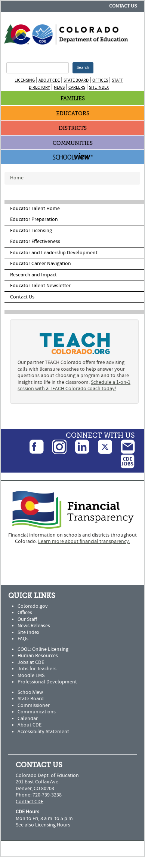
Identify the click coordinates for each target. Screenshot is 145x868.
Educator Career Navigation (41, 264)
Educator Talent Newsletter (40, 286)
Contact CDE (30, 802)
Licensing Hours (53, 825)
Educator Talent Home (35, 209)
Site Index (99, 87)
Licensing (25, 80)
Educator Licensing (31, 231)
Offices (100, 80)
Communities (73, 143)
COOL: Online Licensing (43, 649)
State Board (76, 80)
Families (73, 99)
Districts (73, 128)
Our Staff (27, 619)
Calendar (28, 719)
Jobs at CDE (31, 662)
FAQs (23, 639)
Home (17, 178)
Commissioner (34, 705)
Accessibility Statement (43, 732)
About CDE (49, 80)
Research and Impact (33, 275)
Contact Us (123, 6)
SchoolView (30, 692)
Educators (73, 114)
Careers (77, 87)
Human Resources (38, 656)
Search (83, 68)
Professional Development (47, 682)
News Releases (34, 626)
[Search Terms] (38, 68)
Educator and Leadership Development (54, 253)
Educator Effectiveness (35, 242)
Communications (37, 712)
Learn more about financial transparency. (84, 541)
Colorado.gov (33, 606)
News (59, 87)
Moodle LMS (31, 676)
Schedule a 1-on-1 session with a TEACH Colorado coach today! (74, 386)
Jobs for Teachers (37, 669)
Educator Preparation (34, 219)
